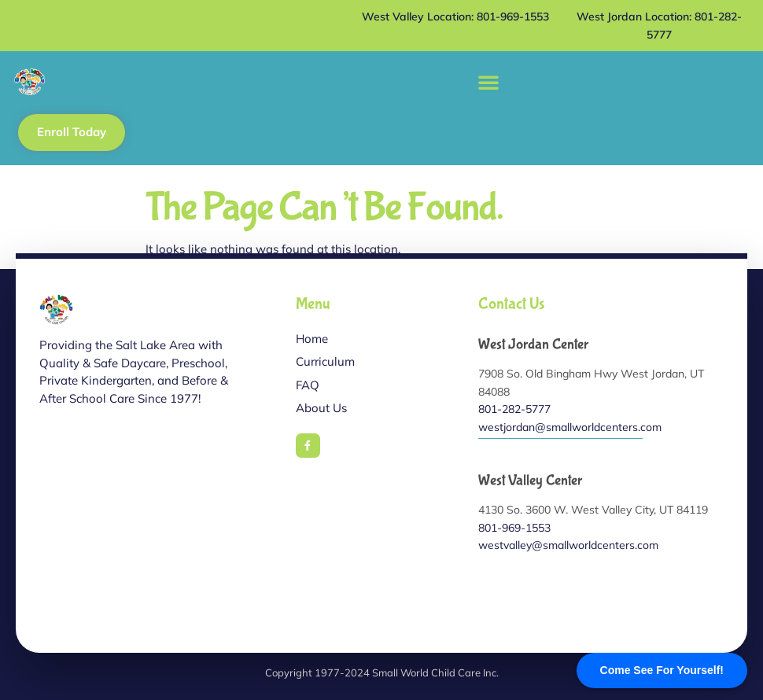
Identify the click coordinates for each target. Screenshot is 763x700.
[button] (488, 82)
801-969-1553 (514, 528)
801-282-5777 (514, 409)
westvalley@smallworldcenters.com (568, 545)
